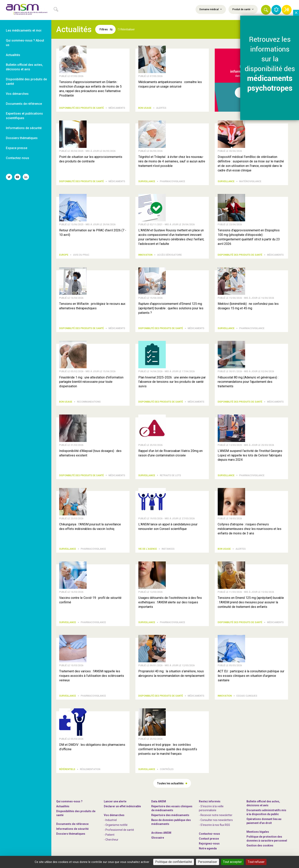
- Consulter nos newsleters (216, 820)
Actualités (63, 806)
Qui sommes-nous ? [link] (69, 801)
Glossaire (158, 838)
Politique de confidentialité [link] (174, 862)
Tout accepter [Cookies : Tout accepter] (232, 862)
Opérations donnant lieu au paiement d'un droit (264, 821)
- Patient (109, 835)
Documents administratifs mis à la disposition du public (266, 812)
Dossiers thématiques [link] (22, 138)
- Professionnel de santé (119, 830)
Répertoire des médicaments (170, 815)
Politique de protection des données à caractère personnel (267, 839)
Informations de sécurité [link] (24, 128)
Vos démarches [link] (17, 94)
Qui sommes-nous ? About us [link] (25, 43)
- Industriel (110, 820)
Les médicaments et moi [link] (24, 30)
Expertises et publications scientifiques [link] (24, 116)
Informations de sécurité (72, 829)
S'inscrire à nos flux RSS (215, 825)
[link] (26, 10)
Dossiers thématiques (71, 834)
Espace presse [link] (17, 148)
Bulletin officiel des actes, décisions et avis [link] (24, 67)
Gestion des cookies (260, 845)
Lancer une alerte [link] (115, 801)
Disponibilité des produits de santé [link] (26, 81)
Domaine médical (211, 9)
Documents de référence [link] (24, 104)
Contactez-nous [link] (18, 158)
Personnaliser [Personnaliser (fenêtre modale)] (207, 862)
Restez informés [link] (210, 801)
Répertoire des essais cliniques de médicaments (172, 808)
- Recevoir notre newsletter (216, 815)
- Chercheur (111, 840)
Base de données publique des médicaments (171, 822)
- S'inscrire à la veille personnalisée (211, 808)
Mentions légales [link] (258, 832)
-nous (209, 844)
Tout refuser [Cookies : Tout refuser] (256, 862)
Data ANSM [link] (159, 801)
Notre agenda (208, 848)
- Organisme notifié (116, 825)
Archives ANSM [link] (161, 833)
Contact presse (209, 839)
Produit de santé (243, 9)
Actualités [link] (13, 55)
